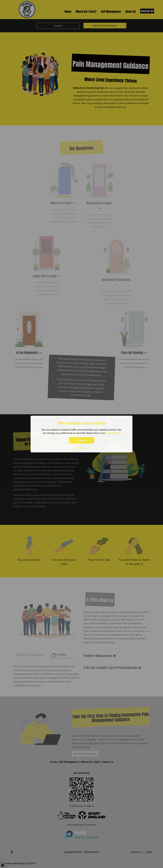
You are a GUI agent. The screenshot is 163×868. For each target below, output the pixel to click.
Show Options (81, 448)
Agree (81, 440)
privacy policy (113, 433)
